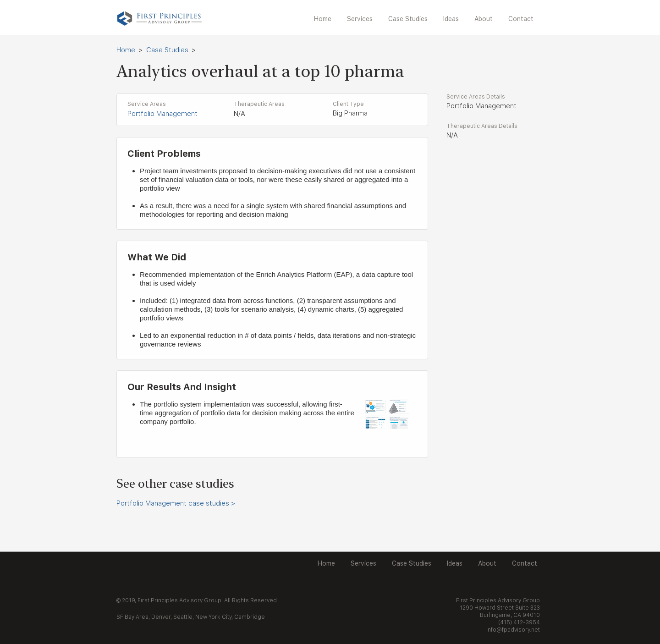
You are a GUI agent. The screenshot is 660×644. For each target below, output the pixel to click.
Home (126, 50)
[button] (361, 19)
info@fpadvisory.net (513, 630)
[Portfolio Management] (177, 114)
